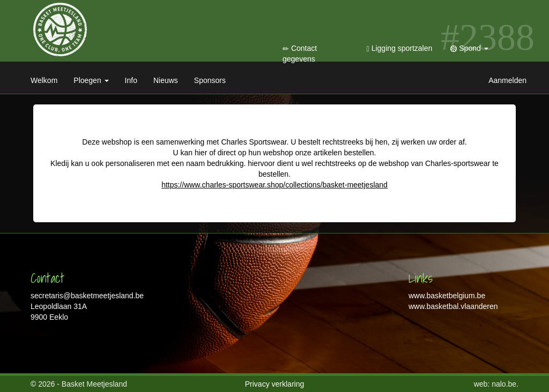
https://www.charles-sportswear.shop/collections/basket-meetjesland (274, 185)
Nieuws (166, 80)
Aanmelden (507, 80)
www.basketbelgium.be (447, 296)
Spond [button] (469, 48)
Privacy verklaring (274, 384)
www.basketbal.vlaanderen (453, 306)
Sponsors (210, 80)
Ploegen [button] (91, 80)
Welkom (44, 80)
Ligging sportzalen (400, 48)
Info (131, 80)
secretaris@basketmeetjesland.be (87, 296)
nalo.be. (505, 384)
